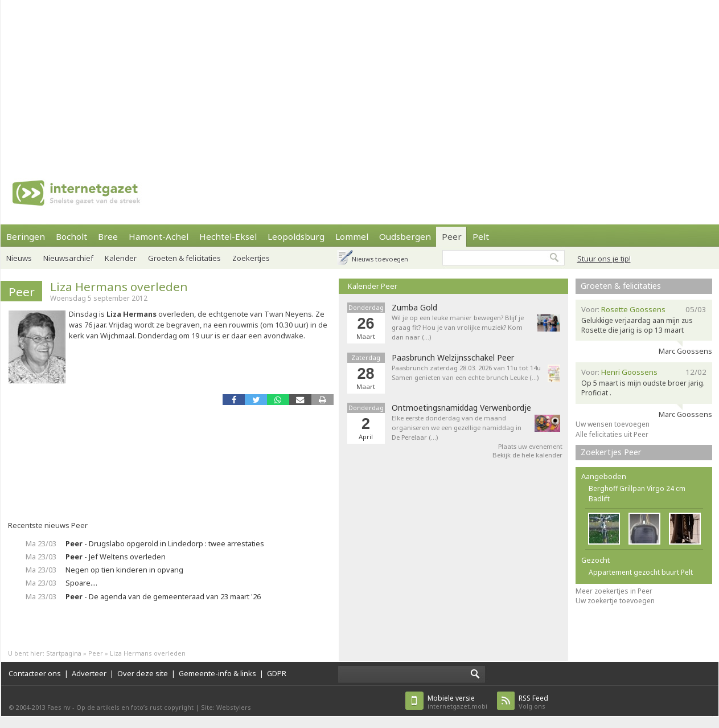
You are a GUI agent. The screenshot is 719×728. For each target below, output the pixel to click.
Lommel (352, 236)
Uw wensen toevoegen (613, 424)
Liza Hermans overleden (119, 287)
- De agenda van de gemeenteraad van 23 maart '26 (163, 596)
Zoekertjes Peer (611, 452)
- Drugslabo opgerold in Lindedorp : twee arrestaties (165, 543)
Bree (108, 236)
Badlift (599, 499)
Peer (452, 236)
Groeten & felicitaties (184, 258)
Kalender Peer (373, 286)
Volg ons (533, 702)
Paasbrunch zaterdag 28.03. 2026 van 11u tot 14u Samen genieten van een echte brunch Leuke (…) (466, 373)
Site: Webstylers (226, 707)
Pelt (481, 236)
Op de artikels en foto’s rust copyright (135, 707)
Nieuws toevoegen (380, 259)
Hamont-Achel (159, 236)
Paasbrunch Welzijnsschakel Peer (453, 358)
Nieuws (19, 258)
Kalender (121, 258)
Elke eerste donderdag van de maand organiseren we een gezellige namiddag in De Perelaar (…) (457, 428)
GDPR (277, 673)
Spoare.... (81, 583)
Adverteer (89, 673)
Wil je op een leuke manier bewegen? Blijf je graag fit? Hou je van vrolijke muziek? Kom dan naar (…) (458, 327)
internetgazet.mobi (457, 702)
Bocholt (71, 236)
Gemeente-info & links (217, 673)
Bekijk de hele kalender (527, 455)
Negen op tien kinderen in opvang (124, 570)
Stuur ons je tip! (604, 259)
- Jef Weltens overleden (116, 557)
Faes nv (59, 707)
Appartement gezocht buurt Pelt (641, 572)
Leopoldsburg (296, 236)
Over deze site (143, 673)
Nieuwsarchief (68, 258)
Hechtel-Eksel (228, 236)
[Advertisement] (320, 80)
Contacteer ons (35, 673)
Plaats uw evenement (530, 446)
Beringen (26, 236)
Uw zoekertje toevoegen (615, 601)
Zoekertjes (251, 258)
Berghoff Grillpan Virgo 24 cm (637, 488)
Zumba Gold (414, 308)
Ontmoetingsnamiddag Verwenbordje (461, 408)
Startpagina (64, 653)
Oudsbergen (405, 236)
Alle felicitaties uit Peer (612, 434)
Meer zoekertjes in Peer (614, 591)
